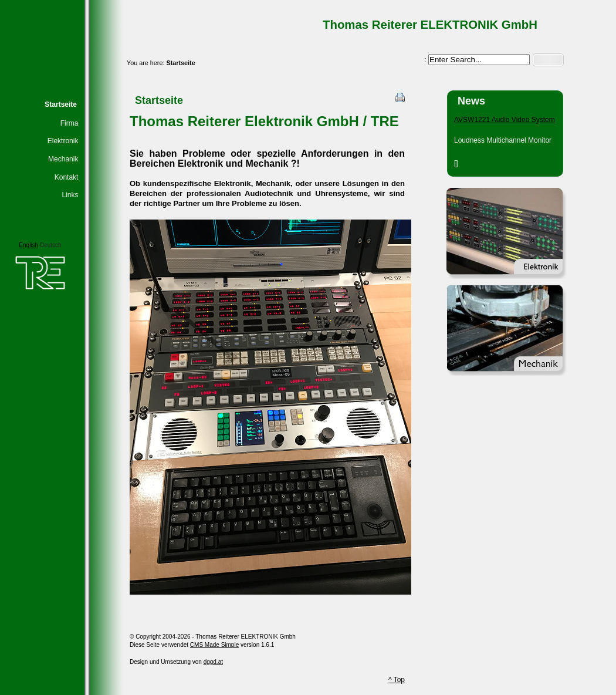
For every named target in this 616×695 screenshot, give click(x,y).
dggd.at (213, 662)
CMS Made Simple (214, 645)
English (28, 245)
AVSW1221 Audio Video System (505, 120)
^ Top (397, 680)
